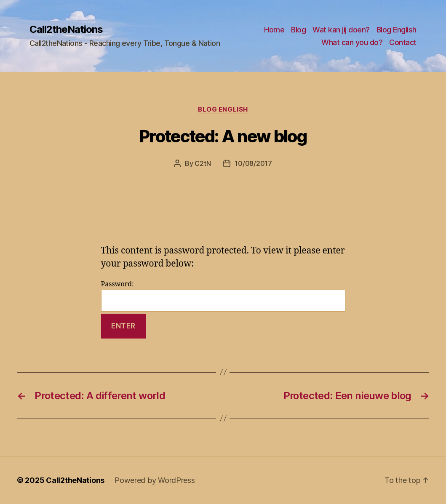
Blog (298, 30)
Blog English (397, 30)
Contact (403, 42)
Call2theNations (66, 29)
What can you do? (352, 42)
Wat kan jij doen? (341, 30)
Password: (223, 296)
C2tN (203, 163)
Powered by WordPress (155, 480)
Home (274, 30)
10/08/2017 (253, 163)
